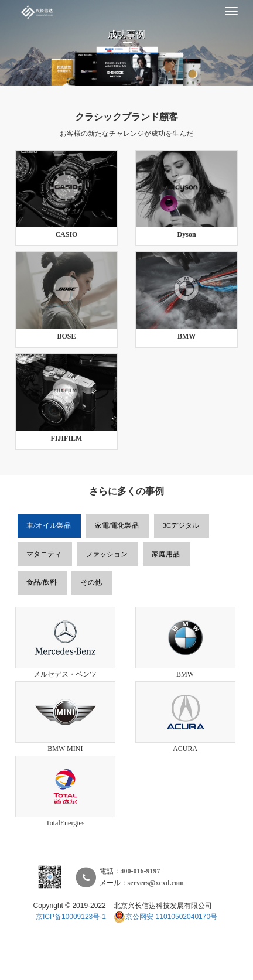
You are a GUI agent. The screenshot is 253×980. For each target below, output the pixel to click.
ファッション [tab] (107, 555)
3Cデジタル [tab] (181, 526)
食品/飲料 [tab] (41, 583)
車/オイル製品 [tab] (48, 526)
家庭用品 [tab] (166, 555)
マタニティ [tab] (44, 555)
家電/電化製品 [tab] (117, 526)
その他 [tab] (91, 583)
